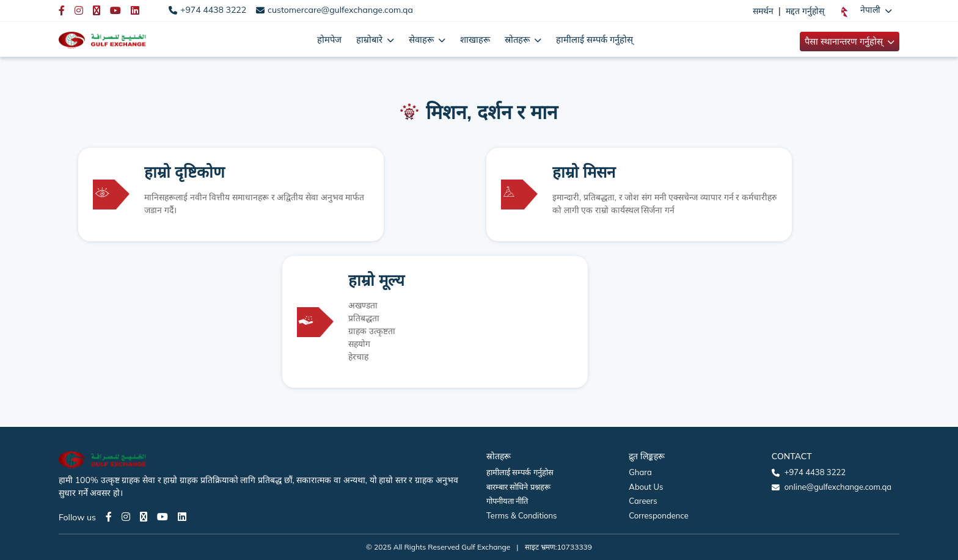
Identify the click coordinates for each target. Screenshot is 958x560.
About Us (646, 487)
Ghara (640, 472)
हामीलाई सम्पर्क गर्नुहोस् (594, 39)
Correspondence (658, 515)
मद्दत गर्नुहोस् (805, 11)
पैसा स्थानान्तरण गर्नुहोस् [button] (845, 41)
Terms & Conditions (522, 515)
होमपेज (329, 39)
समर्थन (763, 11)
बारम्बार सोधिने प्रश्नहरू (518, 487)
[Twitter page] (144, 517)
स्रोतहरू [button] (518, 39)
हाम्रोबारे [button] (371, 39)
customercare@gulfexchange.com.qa (340, 10)
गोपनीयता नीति (507, 501)
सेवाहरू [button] (422, 39)
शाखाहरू (475, 39)
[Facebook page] (109, 517)
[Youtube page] (163, 517)
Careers (643, 501)
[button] (867, 10)
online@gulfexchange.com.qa (838, 487)
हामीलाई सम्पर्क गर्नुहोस (520, 472)
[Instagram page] (126, 517)
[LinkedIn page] (182, 517)
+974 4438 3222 (213, 10)
